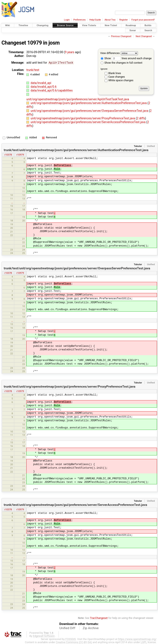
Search (148, 30)
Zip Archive (91, 628)
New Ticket (111, 25)
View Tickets (89, 25)
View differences (110, 53)
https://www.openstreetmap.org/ (137, 639)
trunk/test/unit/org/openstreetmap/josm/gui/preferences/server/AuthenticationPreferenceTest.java (76, 150)
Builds (148, 25)
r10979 (20, 155)
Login (67, 20)
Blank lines (115, 73)
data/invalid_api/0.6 (44, 86)
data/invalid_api (41, 83)
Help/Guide (95, 20)
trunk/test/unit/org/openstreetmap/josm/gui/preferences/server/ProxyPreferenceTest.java (70, 387)
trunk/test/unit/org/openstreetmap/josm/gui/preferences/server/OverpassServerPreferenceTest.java (77, 268)
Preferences (79, 20)
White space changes (121, 80)
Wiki (8, 25)
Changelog (42, 25)
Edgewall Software (44, 636)
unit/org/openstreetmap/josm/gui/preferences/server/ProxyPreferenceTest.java (83, 118)
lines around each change (132, 58)
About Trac (110, 20)
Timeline (23, 25)
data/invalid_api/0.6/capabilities (52, 90)
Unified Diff (67, 628)
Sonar (133, 30)
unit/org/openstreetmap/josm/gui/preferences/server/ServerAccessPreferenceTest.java (88, 122)
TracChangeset (99, 618)
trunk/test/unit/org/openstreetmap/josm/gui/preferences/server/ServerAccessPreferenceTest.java (75, 505)
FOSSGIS (71, 639)
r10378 (8, 155)
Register (123, 20)
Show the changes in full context (121, 63)
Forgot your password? (143, 20)
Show (106, 58)
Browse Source (65, 25)
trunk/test (33, 70)
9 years (70, 52)
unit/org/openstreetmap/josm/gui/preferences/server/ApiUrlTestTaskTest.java (78, 99)
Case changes (117, 77)
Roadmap (131, 25)
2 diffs (141, 118)
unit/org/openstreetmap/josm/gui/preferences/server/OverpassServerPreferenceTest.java (90, 111)
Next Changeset (144, 36)
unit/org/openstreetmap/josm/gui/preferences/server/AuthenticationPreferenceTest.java (89, 103)
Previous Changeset (121, 36)
